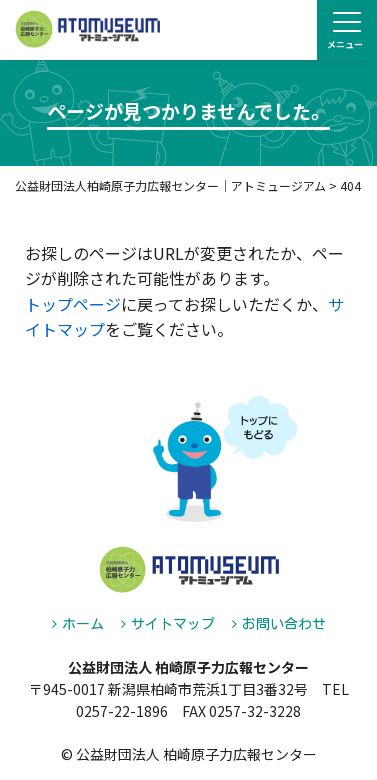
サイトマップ (173, 624)
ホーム (83, 624)
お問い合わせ (284, 624)
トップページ (73, 304)
